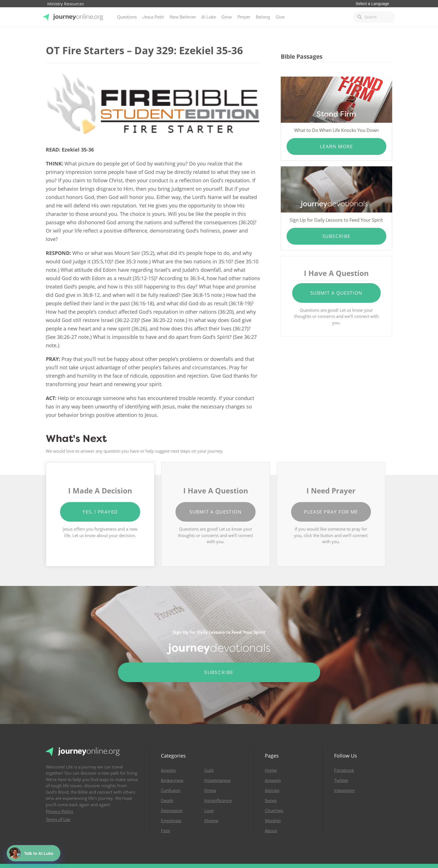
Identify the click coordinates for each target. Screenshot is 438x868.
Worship (273, 821)
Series (271, 801)
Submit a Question (336, 293)
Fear (166, 831)
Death (167, 801)
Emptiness (171, 821)
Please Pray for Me (331, 512)
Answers (273, 781)
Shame (211, 821)
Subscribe (336, 236)
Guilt (209, 770)
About (271, 831)
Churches (274, 811)
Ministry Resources (66, 4)
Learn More (336, 146)
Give (280, 17)
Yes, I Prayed (100, 512)
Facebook (344, 770)
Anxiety (168, 770)
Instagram (344, 791)
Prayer (244, 17)
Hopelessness (217, 781)
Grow (227, 17)
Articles (272, 791)
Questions (127, 17)
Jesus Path (153, 17)
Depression (172, 811)
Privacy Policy (59, 812)
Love (209, 811)
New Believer (183, 17)
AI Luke (209, 17)
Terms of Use (58, 820)
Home (271, 770)
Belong (263, 17)
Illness (210, 791)
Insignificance (218, 801)
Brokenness (172, 781)
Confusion (171, 791)
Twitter (341, 781)
